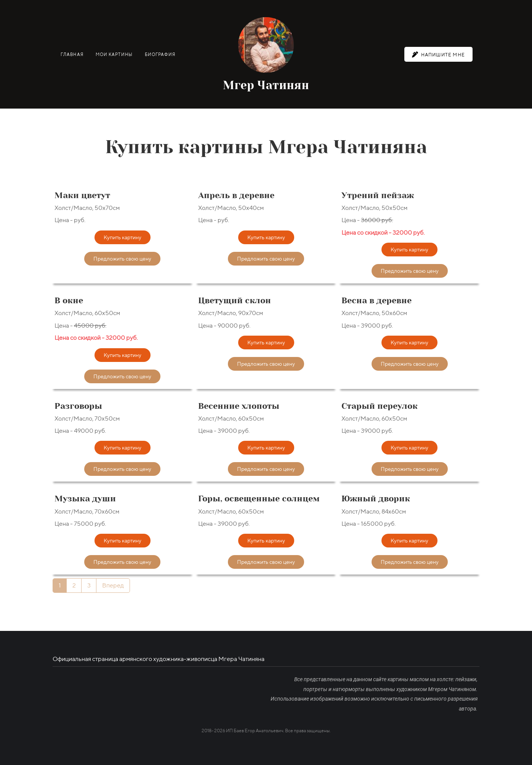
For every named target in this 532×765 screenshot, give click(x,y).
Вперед (113, 585)
